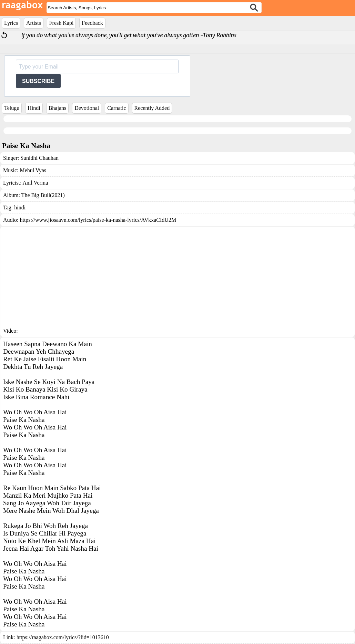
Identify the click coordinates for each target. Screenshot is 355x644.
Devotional (87, 108)
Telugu (12, 108)
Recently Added (152, 108)
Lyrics (11, 23)
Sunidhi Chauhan (39, 158)
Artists (34, 23)
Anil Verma (35, 183)
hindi (20, 207)
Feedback (92, 23)
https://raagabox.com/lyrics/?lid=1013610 (63, 637)
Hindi (34, 108)
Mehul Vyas (33, 170)
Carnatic (116, 108)
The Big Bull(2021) (43, 195)
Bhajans (58, 108)
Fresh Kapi (62, 23)
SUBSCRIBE (38, 81)
